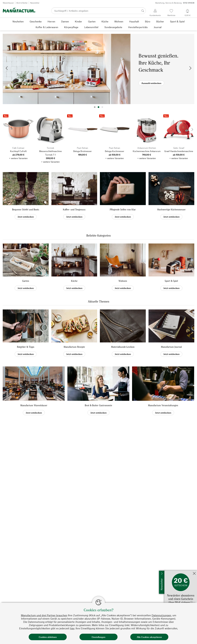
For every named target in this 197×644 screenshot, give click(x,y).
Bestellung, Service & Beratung (175, 3)
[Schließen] (194, 574)
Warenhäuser (8, 3)
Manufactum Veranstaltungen (163, 405)
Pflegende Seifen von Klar (123, 209)
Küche (74, 281)
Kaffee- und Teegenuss (74, 209)
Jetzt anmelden (172, 572)
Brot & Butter (22, 3)
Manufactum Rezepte (74, 347)
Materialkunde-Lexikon (123, 347)
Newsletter (35, 3)
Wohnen (123, 281)
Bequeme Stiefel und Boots (26, 209)
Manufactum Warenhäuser (34, 405)
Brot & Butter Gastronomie (98, 405)
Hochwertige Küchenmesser (171, 209)
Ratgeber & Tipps (26, 347)
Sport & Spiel (171, 281)
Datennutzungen (161, 615)
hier (72, 628)
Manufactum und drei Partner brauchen (44, 615)
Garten (26, 281)
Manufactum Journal (171, 347)
